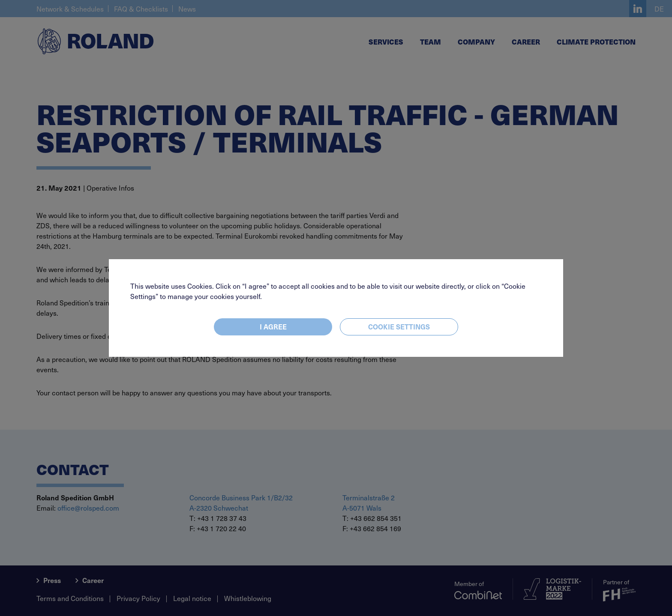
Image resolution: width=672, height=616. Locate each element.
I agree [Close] (273, 326)
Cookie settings (399, 326)
